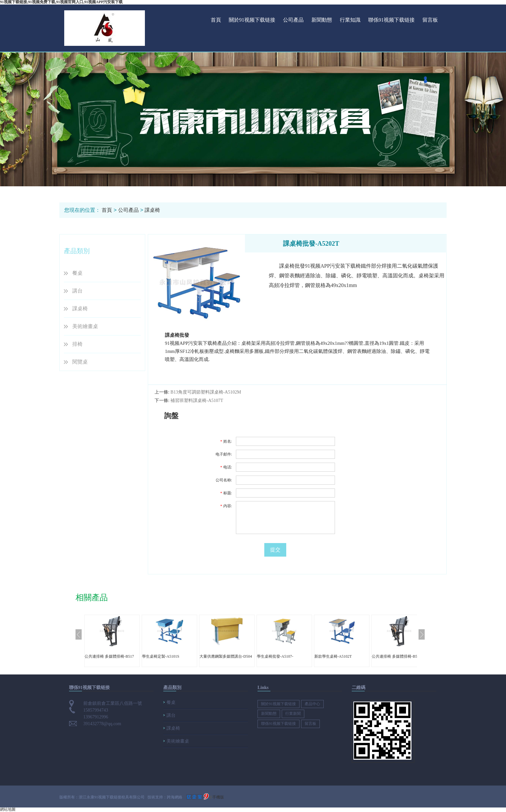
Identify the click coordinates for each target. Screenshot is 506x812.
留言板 (430, 20)
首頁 (216, 20)
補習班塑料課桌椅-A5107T (197, 401)
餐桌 (77, 273)
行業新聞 (293, 714)
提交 (275, 550)
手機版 (218, 797)
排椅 (77, 344)
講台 (77, 291)
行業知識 (350, 20)
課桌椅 (152, 210)
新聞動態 (322, 20)
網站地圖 (8, 809)
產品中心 (312, 704)
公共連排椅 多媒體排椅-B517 (109, 656)
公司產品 (293, 20)
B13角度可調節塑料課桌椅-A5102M (206, 392)
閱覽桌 (80, 362)
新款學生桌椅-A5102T (333, 656)
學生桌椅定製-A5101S (161, 656)
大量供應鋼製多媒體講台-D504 (226, 656)
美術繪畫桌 (85, 326)
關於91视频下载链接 (252, 20)
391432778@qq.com (102, 724)
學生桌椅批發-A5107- (275, 656)
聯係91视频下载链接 (391, 20)
